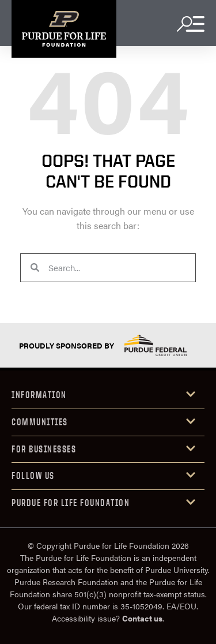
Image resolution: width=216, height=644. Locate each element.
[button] (108, 396)
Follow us (33, 475)
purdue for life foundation (71, 503)
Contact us (142, 618)
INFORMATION (39, 395)
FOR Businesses (44, 449)
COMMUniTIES (40, 422)
